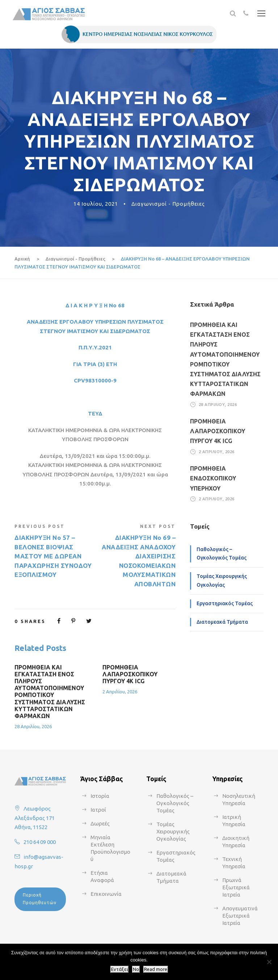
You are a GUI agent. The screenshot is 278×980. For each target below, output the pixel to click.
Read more (156, 969)
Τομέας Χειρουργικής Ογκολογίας (222, 581)
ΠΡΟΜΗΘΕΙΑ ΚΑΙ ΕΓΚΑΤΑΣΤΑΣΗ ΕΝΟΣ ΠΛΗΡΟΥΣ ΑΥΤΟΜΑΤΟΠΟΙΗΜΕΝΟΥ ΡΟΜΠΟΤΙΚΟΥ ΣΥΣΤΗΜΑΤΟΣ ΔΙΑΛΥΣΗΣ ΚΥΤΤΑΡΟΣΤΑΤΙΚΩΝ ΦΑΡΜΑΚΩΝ (50, 692)
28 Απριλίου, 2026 (33, 726)
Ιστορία (100, 796)
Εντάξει (119, 969)
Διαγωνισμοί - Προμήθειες (168, 204)
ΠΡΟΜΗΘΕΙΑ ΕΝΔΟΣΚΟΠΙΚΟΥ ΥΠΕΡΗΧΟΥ (213, 478)
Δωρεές (100, 823)
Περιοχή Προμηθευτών (40, 899)
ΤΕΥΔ (95, 413)
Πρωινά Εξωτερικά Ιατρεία (236, 887)
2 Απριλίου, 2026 (120, 692)
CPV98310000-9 (95, 380)
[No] (269, 962)
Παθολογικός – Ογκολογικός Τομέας (222, 554)
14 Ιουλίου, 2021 (96, 204)
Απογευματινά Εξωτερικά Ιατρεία (240, 916)
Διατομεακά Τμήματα (222, 622)
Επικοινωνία (106, 894)
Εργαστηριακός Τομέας (225, 603)
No (136, 969)
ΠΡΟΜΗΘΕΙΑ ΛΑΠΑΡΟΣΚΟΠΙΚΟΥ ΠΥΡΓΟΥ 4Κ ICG (130, 674)
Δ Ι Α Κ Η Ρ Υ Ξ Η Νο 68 (95, 305)
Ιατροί (98, 810)
